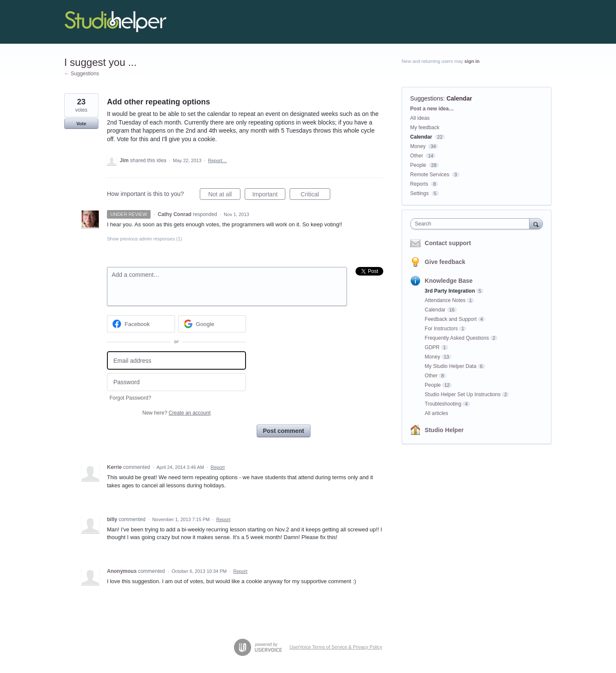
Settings (419, 193)
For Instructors (441, 329)
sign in (472, 61)
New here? (176, 413)
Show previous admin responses (144, 239)
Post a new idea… (432, 109)
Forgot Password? (130, 398)
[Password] (176, 382)
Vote (81, 124)
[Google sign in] (212, 324)
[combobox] (472, 224)
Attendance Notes (445, 300)
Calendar (459, 98)
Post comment (284, 431)
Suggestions (427, 98)
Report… (217, 160)
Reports (419, 184)
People (418, 165)
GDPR (432, 347)
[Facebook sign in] (141, 324)
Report (218, 467)
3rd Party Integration (450, 291)
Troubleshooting (443, 404)
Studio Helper (444, 430)
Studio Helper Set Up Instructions (463, 394)
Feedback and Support (451, 319)
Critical (315, 196)
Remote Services (430, 175)
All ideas (420, 118)
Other (417, 156)
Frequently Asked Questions (457, 338)
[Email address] (176, 360)
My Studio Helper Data (451, 366)
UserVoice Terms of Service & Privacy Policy (336, 647)
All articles (437, 413)
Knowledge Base (449, 281)
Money (418, 146)
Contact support (448, 243)
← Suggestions (81, 74)
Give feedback (445, 262)
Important (269, 196)
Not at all (224, 196)
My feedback (425, 127)
